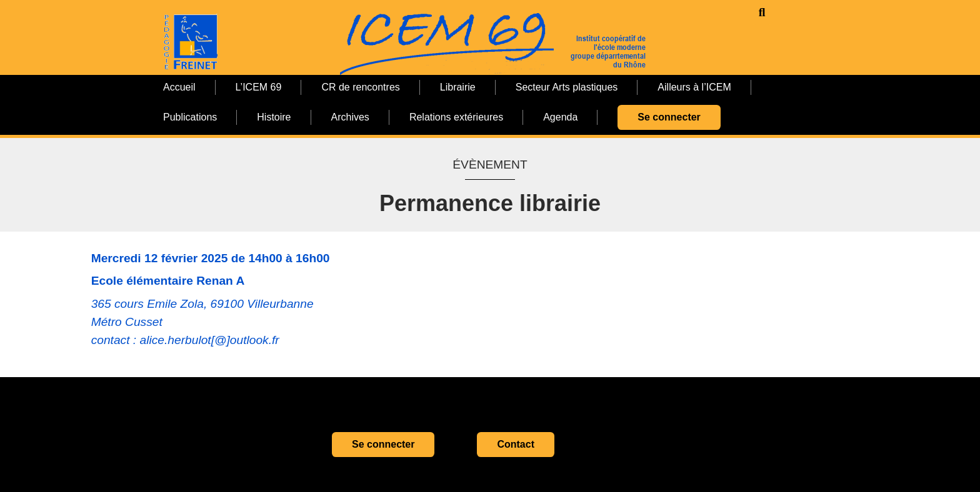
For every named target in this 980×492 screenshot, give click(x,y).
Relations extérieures (456, 117)
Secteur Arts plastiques (567, 87)
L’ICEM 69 (259, 87)
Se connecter (669, 117)
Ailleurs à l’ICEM (694, 87)
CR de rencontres (360, 87)
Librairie (458, 87)
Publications (190, 117)
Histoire (274, 117)
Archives (350, 117)
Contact (516, 444)
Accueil (179, 87)
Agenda (560, 117)
